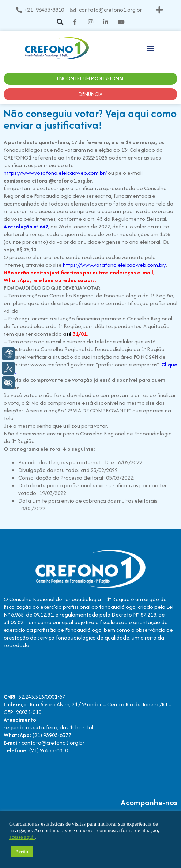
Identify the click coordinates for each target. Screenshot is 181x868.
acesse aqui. (22, 837)
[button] (159, 10)
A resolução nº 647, (27, 226)
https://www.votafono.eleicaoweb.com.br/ (55, 173)
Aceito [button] (22, 851)
